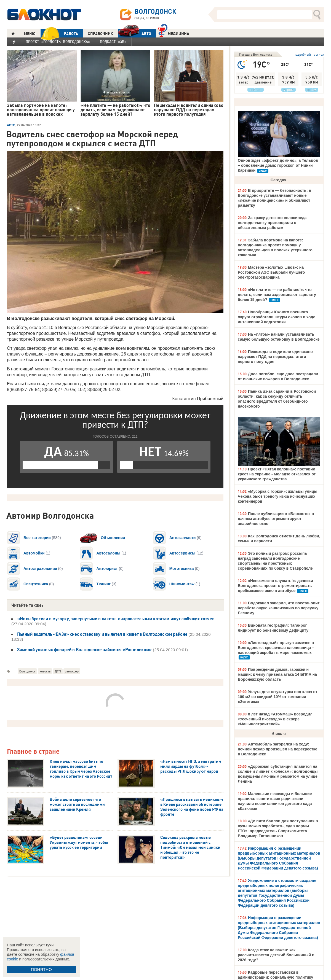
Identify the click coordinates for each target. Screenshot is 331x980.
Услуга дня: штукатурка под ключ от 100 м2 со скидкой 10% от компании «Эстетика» (277, 697)
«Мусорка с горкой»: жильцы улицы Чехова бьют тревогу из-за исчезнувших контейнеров (277, 496)
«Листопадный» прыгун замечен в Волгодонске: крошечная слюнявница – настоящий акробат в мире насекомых (276, 648)
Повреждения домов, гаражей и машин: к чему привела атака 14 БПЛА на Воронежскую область (277, 674)
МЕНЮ (30, 34)
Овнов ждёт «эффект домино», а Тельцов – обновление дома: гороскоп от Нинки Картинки (278, 165)
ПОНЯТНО (41, 969)
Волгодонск (27, 671)
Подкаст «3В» (113, 42)
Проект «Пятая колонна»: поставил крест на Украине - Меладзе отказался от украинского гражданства (277, 474)
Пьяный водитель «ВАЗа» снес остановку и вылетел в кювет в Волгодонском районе (102, 634)
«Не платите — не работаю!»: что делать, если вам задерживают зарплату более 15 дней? (277, 295)
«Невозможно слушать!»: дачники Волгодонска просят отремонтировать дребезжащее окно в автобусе (275, 586)
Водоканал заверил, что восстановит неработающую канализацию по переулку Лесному (279, 608)
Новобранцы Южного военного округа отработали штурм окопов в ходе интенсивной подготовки (277, 317)
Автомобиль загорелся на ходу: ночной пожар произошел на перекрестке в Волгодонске (277, 749)
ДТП (58, 671)
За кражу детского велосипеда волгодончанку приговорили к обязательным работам (272, 223)
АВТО (135, 33)
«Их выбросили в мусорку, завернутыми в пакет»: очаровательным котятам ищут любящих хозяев (116, 619)
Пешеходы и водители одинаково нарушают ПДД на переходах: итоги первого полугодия (275, 357)
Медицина (174, 33)
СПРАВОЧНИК (100, 34)
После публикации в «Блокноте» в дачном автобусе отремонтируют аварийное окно (276, 519)
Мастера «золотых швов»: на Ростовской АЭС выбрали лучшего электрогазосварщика (271, 272)
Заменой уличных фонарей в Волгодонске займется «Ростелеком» (84, 650)
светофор (72, 671)
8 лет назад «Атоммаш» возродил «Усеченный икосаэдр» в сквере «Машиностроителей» (275, 719)
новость (45, 671)
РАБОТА (59, 33)
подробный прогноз (309, 54)
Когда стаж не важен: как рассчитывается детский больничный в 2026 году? (276, 955)
